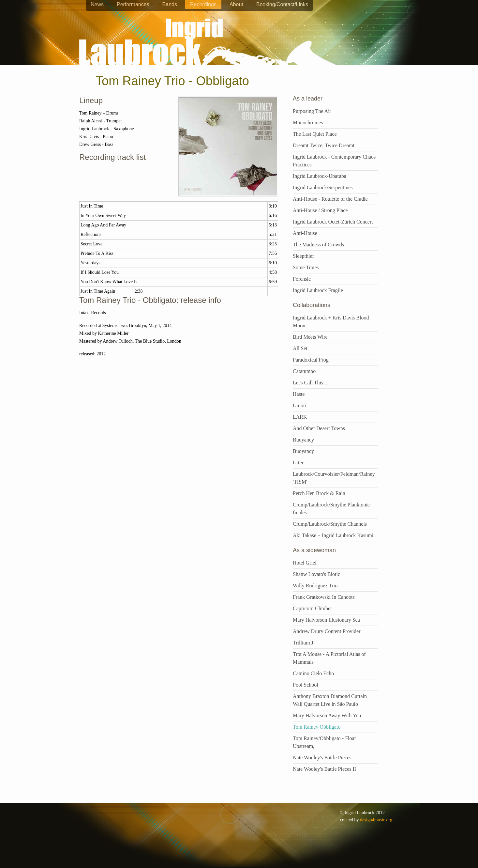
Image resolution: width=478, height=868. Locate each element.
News (97, 4)
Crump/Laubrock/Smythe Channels (330, 524)
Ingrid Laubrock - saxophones (151, 23)
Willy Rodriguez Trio (315, 586)
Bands (170, 4)
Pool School (306, 685)
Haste (299, 394)
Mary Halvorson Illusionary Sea (326, 620)
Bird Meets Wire (310, 337)
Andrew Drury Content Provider (327, 631)
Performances (133, 4)
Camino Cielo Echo (313, 673)
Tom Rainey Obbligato (317, 727)
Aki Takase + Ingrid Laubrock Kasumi (333, 535)
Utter (298, 463)
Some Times (306, 267)
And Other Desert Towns (319, 428)
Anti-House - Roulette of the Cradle (330, 199)
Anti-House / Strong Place (320, 210)
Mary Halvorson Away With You (327, 715)
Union (299, 405)
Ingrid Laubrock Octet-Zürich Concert (333, 222)
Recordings (203, 4)
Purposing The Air (312, 111)
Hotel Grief (305, 563)
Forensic (302, 279)
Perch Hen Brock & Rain (319, 493)
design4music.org (376, 820)
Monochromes (308, 123)
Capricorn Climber (312, 608)
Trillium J (303, 643)
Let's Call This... (310, 383)
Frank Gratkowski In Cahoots (324, 597)
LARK (300, 417)
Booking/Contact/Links (282, 4)
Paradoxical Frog (311, 360)
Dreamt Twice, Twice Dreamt (324, 145)
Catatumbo (304, 371)
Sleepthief (303, 256)
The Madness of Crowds (318, 245)
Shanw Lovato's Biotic (316, 574)
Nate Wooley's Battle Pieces (322, 758)
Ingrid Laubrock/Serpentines (323, 187)
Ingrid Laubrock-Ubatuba (320, 176)
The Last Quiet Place (315, 134)
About (236, 4)
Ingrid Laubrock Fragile (318, 290)
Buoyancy (303, 440)
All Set (300, 348)
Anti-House (305, 233)
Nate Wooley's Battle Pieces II (324, 769)
